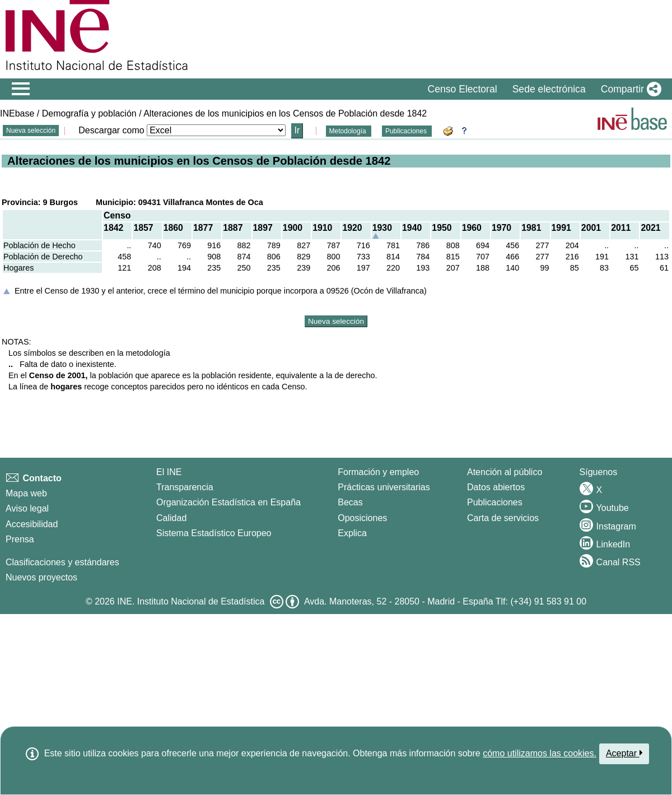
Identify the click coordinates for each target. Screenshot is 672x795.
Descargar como (111, 130)
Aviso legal (27, 508)
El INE (169, 472)
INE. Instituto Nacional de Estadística (191, 601)
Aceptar (624, 753)
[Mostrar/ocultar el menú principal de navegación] (21, 89)
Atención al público (505, 472)
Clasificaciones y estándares (62, 562)
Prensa (20, 539)
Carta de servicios (503, 518)
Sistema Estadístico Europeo (214, 533)
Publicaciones (407, 131)
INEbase (17, 113)
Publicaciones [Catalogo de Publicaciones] (495, 502)
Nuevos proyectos (41, 577)
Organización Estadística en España (228, 502)
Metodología (349, 131)
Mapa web (26, 493)
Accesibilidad (32, 524)
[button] (629, 89)
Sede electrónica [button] (549, 89)
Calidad (171, 518)
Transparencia (185, 487)
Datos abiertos (496, 487)
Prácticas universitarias (384, 487)
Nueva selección (31, 131)
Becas (350, 502)
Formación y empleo (378, 472)
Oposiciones (362, 518)
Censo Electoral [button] (462, 89)
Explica (352, 533)
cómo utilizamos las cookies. (540, 753)
